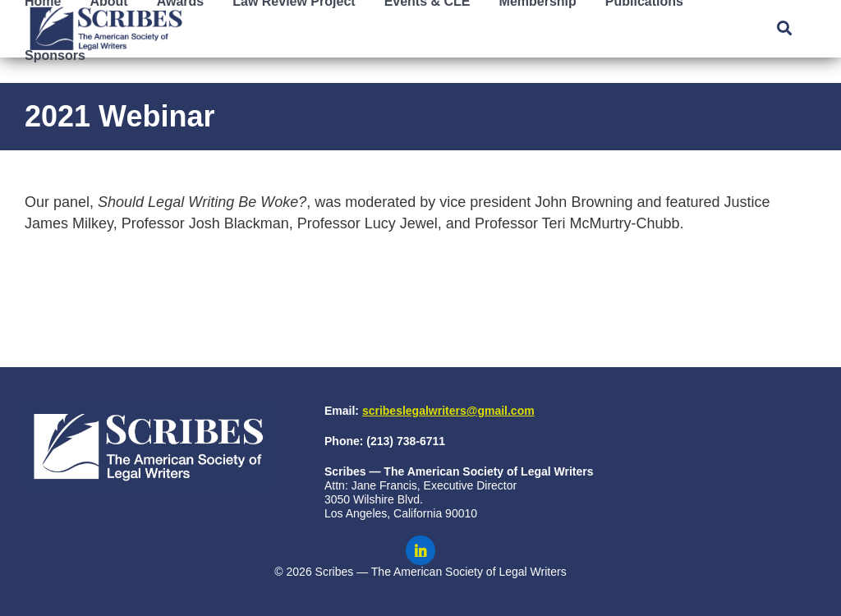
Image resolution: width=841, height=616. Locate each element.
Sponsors (55, 55)
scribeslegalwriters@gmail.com (448, 411)
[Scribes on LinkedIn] (420, 550)
